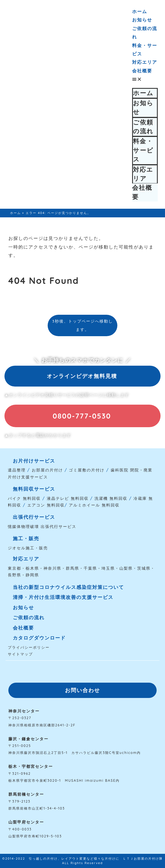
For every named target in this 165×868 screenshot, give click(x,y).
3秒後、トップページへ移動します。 (82, 325)
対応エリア (145, 62)
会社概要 (142, 71)
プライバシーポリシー (29, 647)
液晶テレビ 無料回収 (68, 498)
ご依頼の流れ (143, 127)
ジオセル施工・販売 (28, 548)
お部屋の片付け (47, 470)
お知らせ (142, 20)
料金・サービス (143, 150)
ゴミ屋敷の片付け (87, 470)
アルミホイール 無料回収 (94, 505)
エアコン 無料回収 (46, 505)
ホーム (140, 11)
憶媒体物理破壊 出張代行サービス (42, 527)
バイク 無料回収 (24, 498)
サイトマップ (20, 654)
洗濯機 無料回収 (110, 498)
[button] (145, 79)
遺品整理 (17, 470)
